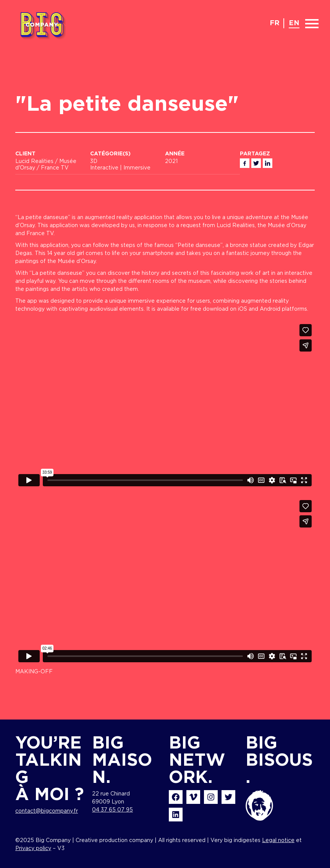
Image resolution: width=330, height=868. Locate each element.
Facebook (245, 163)
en (294, 23)
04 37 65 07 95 (112, 810)
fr (275, 23)
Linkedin (268, 163)
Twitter (256, 163)
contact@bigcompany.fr (47, 811)
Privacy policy (33, 849)
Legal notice (278, 841)
